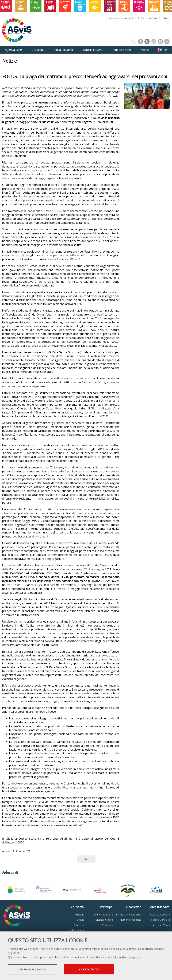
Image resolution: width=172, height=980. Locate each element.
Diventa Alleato (104, 920)
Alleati (81, 920)
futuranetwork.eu (94, 96)
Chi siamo (77, 907)
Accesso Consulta (160, 920)
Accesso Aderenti (160, 915)
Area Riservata (147, 18)
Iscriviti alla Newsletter (128, 915)
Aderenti (79, 915)
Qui (10, 957)
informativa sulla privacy (127, 957)
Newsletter (129, 18)
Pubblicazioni (77, 930)
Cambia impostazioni (35, 970)
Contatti (164, 18)
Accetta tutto (98, 970)
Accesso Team (161, 925)
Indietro (86, 859)
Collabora (107, 925)
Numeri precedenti (131, 920)
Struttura (79, 925)
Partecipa (113, 18)
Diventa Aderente (103, 915)
